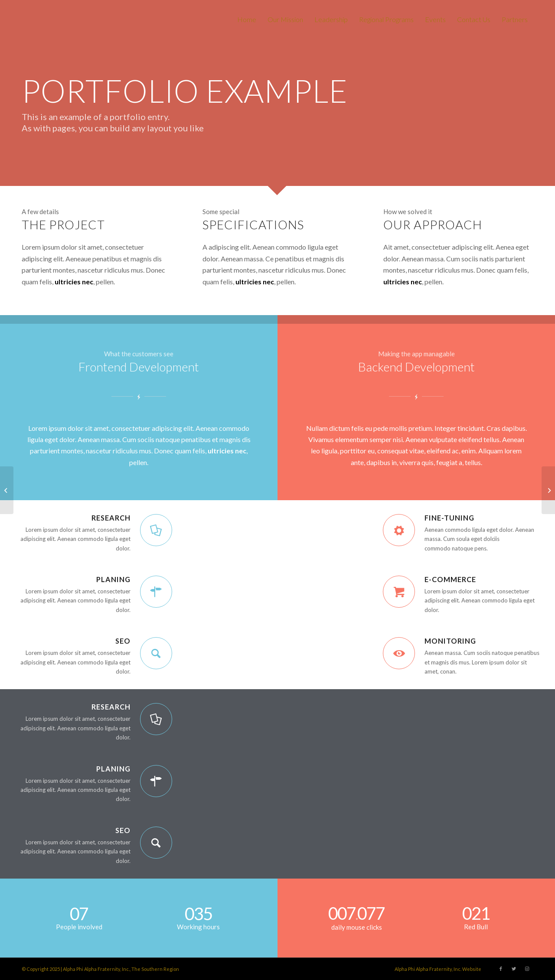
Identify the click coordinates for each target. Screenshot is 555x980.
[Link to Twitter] (514, 969)
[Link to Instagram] (527, 969)
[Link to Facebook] (501, 969)
